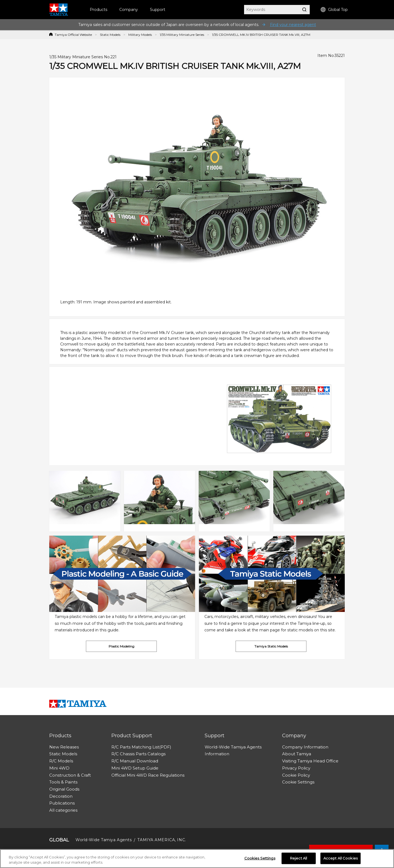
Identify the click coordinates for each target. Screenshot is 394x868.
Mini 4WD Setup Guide (135, 768)
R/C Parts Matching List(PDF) (141, 747)
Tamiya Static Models (271, 646)
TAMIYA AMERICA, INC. (162, 840)
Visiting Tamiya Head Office (310, 761)
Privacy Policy (296, 768)
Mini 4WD (59, 768)
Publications (62, 803)
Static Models (110, 35)
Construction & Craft (70, 775)
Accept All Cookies (341, 858)
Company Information (305, 747)
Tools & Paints (63, 782)
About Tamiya (297, 754)
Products (99, 10)
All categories (63, 810)
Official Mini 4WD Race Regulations (148, 775)
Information (217, 754)
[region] (197, 859)
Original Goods (64, 789)
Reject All (299, 858)
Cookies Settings (260, 858)
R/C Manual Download (135, 761)
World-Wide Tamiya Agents (233, 747)
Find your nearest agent (293, 25)
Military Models (140, 35)
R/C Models (61, 761)
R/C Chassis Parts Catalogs (138, 754)
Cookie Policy (296, 775)
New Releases (64, 747)
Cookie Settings (298, 782)
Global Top (334, 10)
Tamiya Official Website (73, 35)
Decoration (61, 796)
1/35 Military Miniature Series (182, 35)
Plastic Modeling (121, 646)
